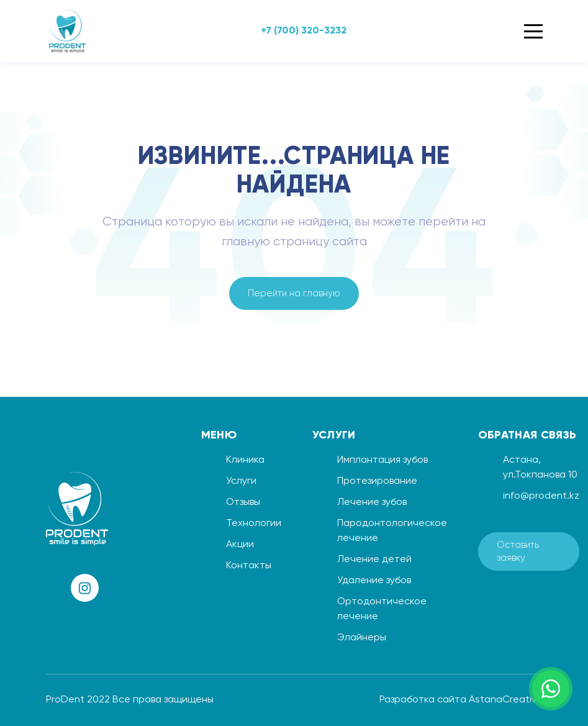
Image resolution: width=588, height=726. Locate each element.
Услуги (241, 481)
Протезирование (377, 481)
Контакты (249, 566)
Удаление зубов (374, 581)
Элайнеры (362, 638)
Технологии (254, 524)
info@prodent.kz (541, 496)
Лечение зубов (372, 502)
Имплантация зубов (382, 460)
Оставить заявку (518, 551)
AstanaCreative (506, 700)
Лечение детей (374, 560)
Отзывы (243, 502)
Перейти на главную (294, 293)
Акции (240, 545)
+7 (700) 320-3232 (304, 31)
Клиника (245, 460)
